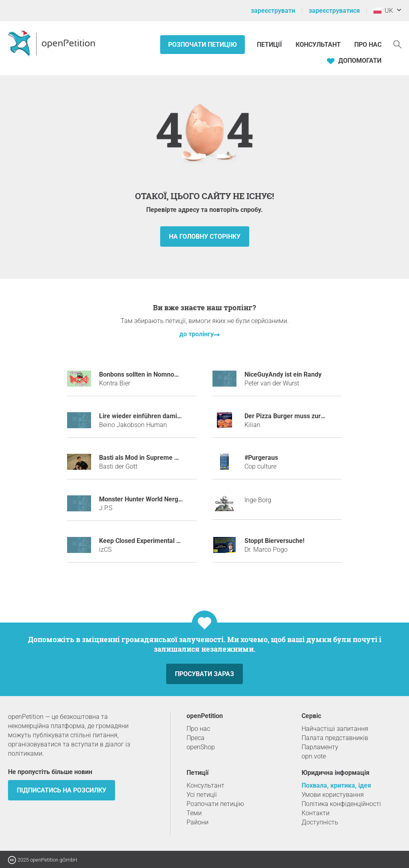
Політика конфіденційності (341, 804)
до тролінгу (197, 334)
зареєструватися (334, 11)
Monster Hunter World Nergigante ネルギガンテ (168, 499)
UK (383, 11)
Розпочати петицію (203, 45)
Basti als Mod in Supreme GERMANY (152, 458)
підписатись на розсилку (62, 790)
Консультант (318, 45)
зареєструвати (273, 11)
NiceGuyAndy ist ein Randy (283, 374)
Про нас (368, 45)
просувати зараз (204, 674)
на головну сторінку (205, 236)
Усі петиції (202, 795)
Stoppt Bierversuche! (274, 541)
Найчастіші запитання (335, 729)
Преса (196, 738)
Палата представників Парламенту (335, 742)
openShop (201, 747)
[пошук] (397, 44)
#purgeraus (261, 458)
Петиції (270, 45)
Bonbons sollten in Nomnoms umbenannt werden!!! (172, 374)
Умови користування (333, 795)
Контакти (316, 813)
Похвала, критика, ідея (336, 785)
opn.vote (314, 756)
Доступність (320, 822)
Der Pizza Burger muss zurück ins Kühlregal (307, 416)
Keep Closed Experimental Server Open (156, 541)
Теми (194, 813)
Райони (198, 822)
